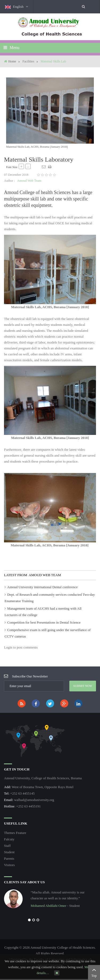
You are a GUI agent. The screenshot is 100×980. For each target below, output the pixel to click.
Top (94, 972)
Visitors (9, 865)
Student (9, 852)
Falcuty (9, 839)
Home (12, 61)
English (16, 7)
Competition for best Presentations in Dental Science (44, 622)
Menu (11, 48)
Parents (9, 858)
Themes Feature (15, 833)
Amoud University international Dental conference (42, 587)
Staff (7, 846)
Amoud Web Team (29, 181)
